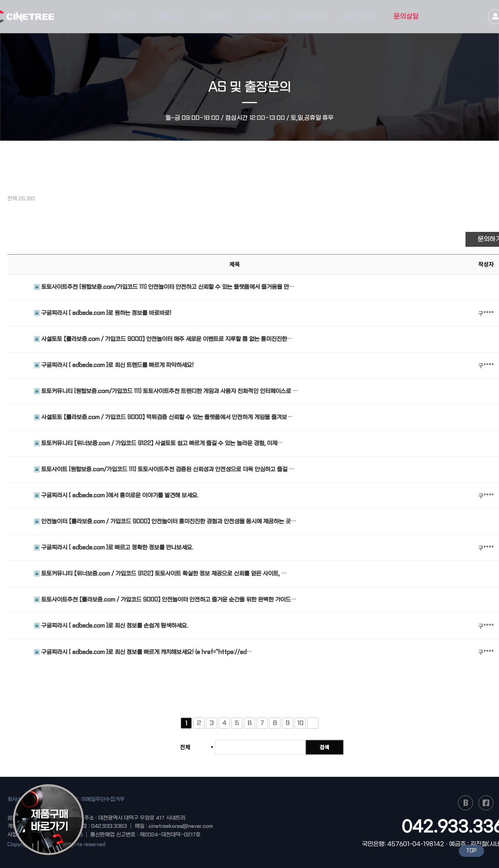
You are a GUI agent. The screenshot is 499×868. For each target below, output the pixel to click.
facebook (486, 803)
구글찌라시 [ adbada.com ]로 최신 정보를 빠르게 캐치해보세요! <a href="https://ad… (143, 652)
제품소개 (168, 17)
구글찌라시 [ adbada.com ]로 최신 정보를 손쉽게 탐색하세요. (111, 626)
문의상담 (406, 17)
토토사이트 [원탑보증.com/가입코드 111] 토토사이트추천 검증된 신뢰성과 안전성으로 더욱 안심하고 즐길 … (164, 470)
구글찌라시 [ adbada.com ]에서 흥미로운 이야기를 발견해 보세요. (116, 496)
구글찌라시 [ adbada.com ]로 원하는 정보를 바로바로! (103, 313)
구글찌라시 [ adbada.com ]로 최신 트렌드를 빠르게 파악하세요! (114, 366)
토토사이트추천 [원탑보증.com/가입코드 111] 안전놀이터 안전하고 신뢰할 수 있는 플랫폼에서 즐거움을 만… (164, 287)
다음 (313, 727)
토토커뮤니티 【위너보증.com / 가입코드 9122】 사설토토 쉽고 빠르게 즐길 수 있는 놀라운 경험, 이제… (158, 444)
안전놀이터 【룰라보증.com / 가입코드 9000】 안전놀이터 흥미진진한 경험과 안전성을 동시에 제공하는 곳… (165, 522)
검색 (326, 751)
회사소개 (121, 17)
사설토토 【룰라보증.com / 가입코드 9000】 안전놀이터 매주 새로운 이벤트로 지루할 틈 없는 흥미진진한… (163, 339)
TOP (471, 851)
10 (300, 727)
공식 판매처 (359, 17)
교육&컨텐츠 (311, 17)
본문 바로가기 (0, 0)
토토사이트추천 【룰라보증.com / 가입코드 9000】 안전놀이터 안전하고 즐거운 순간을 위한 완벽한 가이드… (165, 600)
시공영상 (263, 17)
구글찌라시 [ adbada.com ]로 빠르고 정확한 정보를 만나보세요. (114, 548)
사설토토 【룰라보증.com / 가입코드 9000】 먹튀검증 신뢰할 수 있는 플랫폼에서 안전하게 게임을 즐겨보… (163, 418)
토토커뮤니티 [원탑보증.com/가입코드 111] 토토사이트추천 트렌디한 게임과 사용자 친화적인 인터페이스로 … (166, 392)
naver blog (465, 803)
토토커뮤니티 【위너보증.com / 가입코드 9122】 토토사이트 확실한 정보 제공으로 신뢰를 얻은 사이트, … (160, 574)
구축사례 (216, 17)
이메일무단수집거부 (103, 799)
